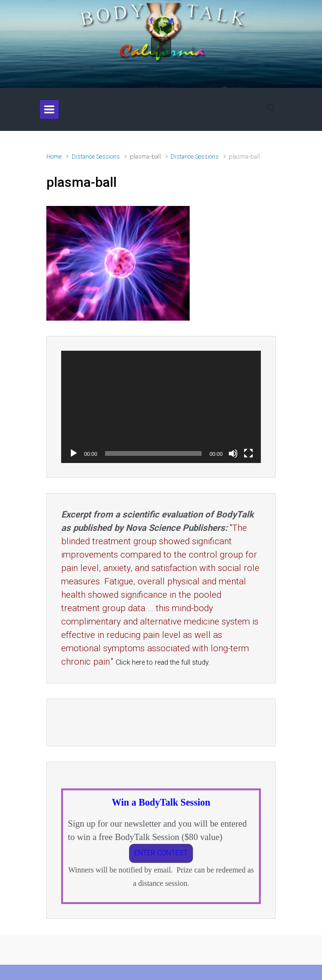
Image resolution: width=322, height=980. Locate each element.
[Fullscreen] (248, 453)
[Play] (74, 453)
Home (54, 156)
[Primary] (49, 109)
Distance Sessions (96, 156)
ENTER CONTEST (161, 853)
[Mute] (233, 453)
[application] (161, 407)
